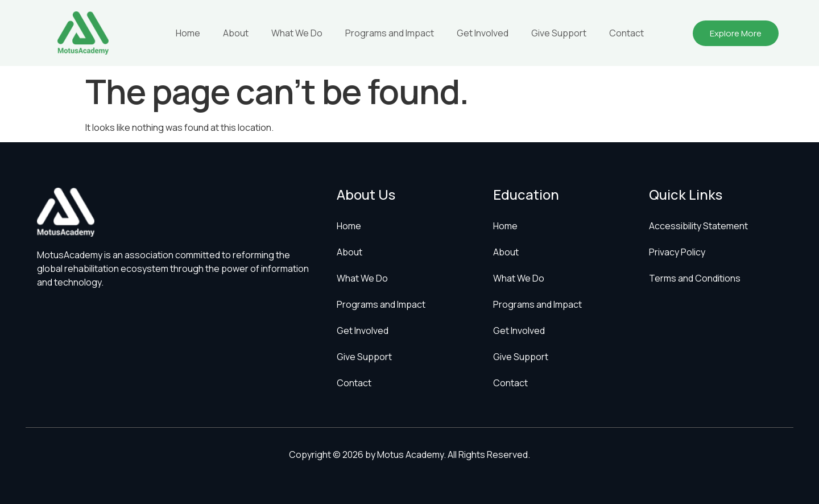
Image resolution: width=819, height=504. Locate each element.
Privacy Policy (677, 252)
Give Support (559, 33)
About (236, 33)
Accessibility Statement (698, 226)
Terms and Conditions (695, 278)
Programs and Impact (390, 33)
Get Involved (483, 33)
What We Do (297, 33)
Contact (626, 33)
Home (188, 33)
